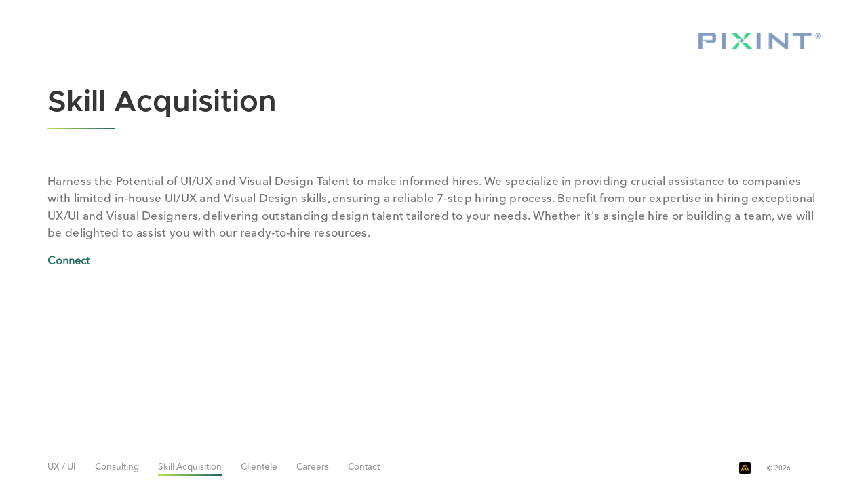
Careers (313, 467)
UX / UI (62, 467)
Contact (364, 467)
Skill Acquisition (190, 467)
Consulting (117, 467)
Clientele (259, 467)
